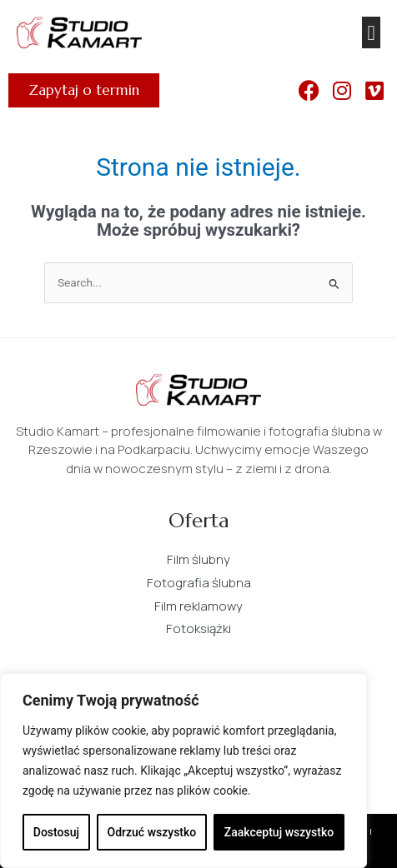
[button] (371, 32)
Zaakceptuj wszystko (279, 832)
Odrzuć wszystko (152, 832)
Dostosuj (56, 832)
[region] (183, 771)
